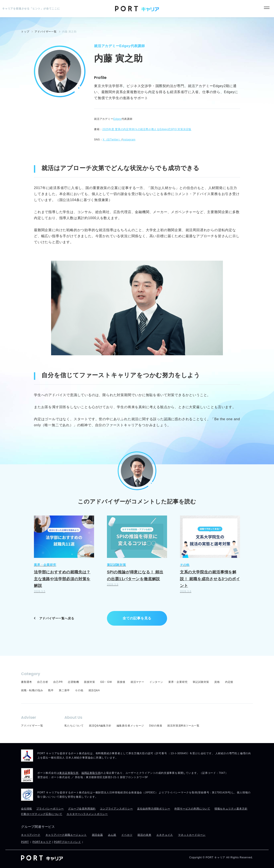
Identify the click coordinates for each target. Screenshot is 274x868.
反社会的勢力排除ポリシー (154, 809)
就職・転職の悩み (32, 690)
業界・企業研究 (178, 682)
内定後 (229, 682)
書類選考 (27, 682)
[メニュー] (267, 8)
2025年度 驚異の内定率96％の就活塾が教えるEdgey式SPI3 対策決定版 (147, 129)
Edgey (117, 119)
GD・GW (106, 682)
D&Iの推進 (156, 726)
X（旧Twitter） (112, 140)
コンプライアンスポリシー (116, 809)
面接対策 (89, 682)
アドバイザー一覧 (32, 726)
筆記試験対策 (201, 682)
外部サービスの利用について (192, 809)
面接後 (121, 682)
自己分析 (43, 682)
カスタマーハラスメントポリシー (87, 814)
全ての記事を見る (137, 618)
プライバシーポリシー (50, 809)
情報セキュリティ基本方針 (231, 809)
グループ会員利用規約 (82, 809)
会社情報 (27, 809)
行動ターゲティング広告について (42, 814)
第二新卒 (64, 690)
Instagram (129, 140)
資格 (217, 682)
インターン (156, 682)
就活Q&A (94, 690)
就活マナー (137, 682)
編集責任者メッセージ (130, 726)
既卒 (51, 690)
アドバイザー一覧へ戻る (57, 618)
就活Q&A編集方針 (100, 726)
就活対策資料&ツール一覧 (183, 726)
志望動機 (73, 682)
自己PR (58, 682)
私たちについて (74, 726)
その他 (79, 690)
